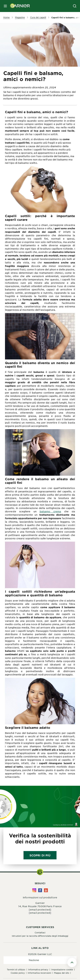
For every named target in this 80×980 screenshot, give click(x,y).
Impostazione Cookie (62, 970)
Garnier (40, 903)
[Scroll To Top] (72, 963)
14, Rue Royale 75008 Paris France (40, 906)
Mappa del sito (62, 973)
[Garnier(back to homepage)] (19, 6)
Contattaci (40, 933)
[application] (40, 960)
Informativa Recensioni (39, 973)
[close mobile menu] (5, 6)
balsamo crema (50, 511)
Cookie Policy (18, 973)
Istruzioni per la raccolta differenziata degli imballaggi (40, 936)
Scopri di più (40, 855)
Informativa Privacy (38, 970)
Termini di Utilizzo (16, 970)
